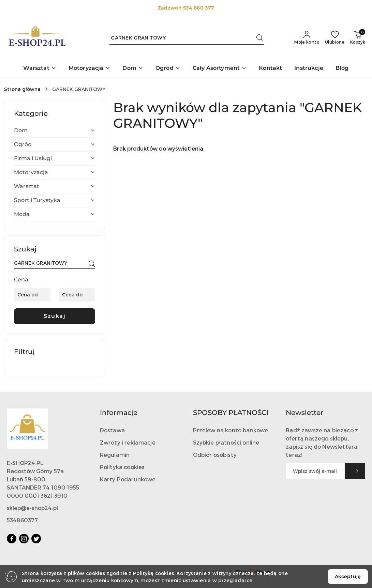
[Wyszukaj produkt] (187, 38)
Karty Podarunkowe (128, 479)
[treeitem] (55, 130)
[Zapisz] (355, 471)
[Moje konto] (307, 38)
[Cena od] (32, 295)
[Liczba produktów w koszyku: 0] (358, 38)
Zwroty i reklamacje (128, 442)
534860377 (22, 520)
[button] (40, 69)
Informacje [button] (119, 413)
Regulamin (115, 455)
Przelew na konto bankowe (231, 430)
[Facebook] (12, 539)
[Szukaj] (92, 264)
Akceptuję (348, 576)
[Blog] (342, 69)
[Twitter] (36, 539)
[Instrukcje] (309, 69)
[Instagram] (24, 539)
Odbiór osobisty (215, 455)
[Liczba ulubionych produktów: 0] (335, 38)
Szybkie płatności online (226, 442)
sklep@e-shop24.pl (32, 508)
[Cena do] (77, 295)
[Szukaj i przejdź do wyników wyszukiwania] (259, 38)
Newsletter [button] (304, 413)
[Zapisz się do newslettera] (315, 471)
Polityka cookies (122, 467)
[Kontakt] (270, 69)
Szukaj (55, 316)
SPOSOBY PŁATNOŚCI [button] (231, 413)
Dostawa (112, 430)
